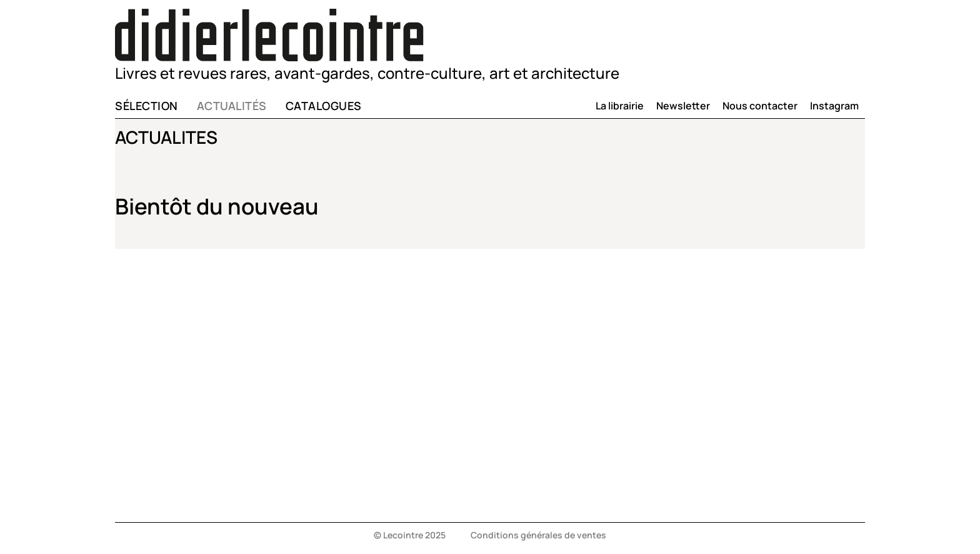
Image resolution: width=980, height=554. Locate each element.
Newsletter (683, 106)
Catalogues (324, 106)
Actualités (232, 106)
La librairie (620, 106)
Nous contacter (760, 106)
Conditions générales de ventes (538, 535)
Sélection (147, 106)
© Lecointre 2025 (410, 535)
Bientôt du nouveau (217, 206)
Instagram (834, 106)
